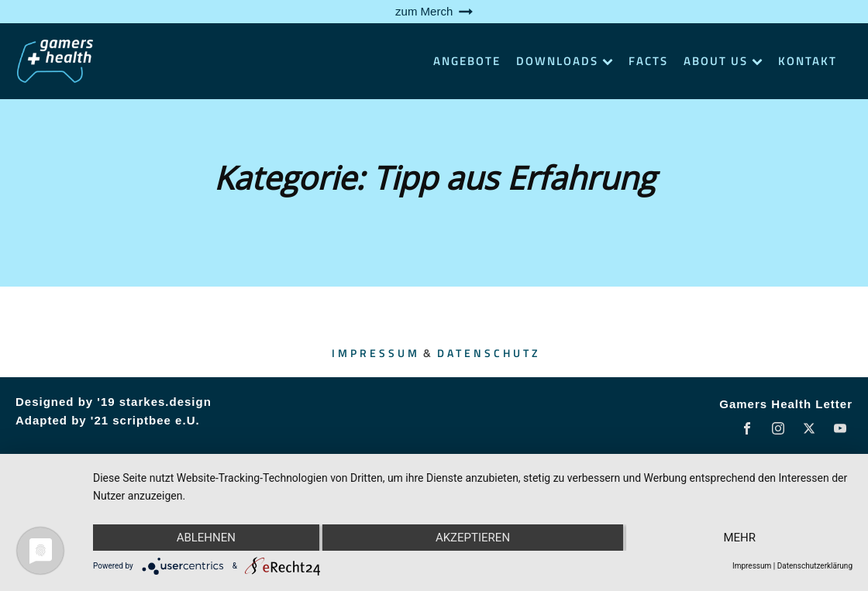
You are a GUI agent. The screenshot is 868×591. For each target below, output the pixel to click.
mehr (739, 538)
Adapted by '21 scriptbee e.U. (108, 420)
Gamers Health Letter (786, 404)
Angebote (467, 61)
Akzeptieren (473, 538)
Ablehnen (206, 538)
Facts (648, 61)
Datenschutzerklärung (815, 566)
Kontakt (808, 61)
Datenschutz (489, 353)
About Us (723, 61)
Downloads (565, 61)
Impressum (376, 353)
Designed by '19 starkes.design (114, 402)
